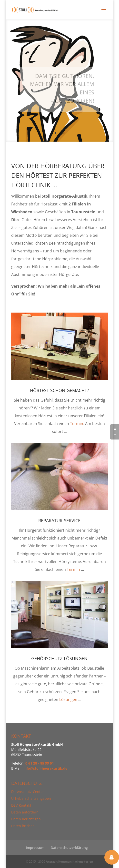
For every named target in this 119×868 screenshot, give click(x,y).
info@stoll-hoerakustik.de (45, 768)
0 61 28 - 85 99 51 (40, 763)
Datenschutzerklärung (69, 848)
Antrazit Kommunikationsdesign (69, 862)
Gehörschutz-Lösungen (59, 658)
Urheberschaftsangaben (31, 798)
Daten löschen (23, 826)
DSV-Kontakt (21, 805)
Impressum (35, 848)
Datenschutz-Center (28, 792)
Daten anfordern (25, 812)
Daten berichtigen (26, 819)
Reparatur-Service (59, 520)
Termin (77, 424)
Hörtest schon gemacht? (59, 390)
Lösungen (68, 699)
